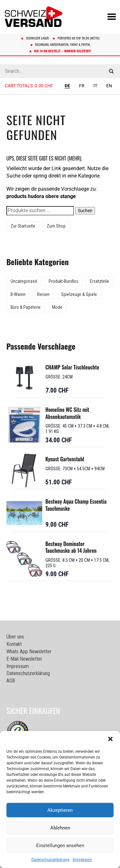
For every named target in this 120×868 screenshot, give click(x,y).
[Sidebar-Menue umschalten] (60, 95)
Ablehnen (60, 828)
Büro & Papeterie (26, 307)
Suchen (85, 211)
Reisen (43, 294)
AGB (11, 681)
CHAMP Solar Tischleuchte (72, 367)
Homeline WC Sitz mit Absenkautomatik (67, 413)
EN (109, 86)
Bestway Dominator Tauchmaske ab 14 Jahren (71, 547)
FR (82, 86)
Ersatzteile (100, 281)
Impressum (82, 860)
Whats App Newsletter (29, 651)
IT (95, 86)
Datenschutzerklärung (50, 860)
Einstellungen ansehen (60, 846)
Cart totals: (29, 86)
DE (67, 86)
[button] (110, 739)
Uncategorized (24, 281)
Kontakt (14, 644)
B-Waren (18, 294)
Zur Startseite (23, 226)
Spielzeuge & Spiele (79, 294)
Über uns (15, 637)
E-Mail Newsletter (24, 659)
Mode (57, 307)
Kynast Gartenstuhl (65, 459)
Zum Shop (56, 226)
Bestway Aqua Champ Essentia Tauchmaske (76, 505)
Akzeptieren (60, 810)
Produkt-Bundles (64, 281)
